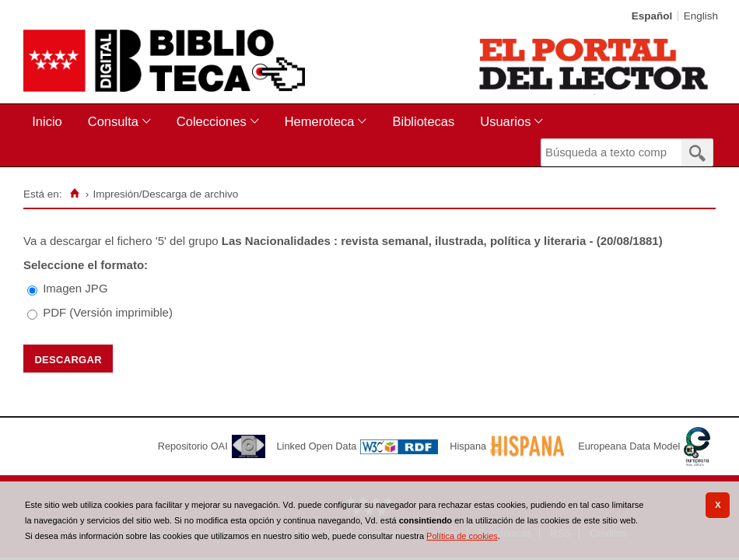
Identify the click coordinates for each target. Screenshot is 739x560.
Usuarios (505, 121)
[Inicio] (74, 194)
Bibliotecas (423, 121)
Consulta (113, 121)
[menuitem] (50, 122)
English (701, 16)
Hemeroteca (320, 121)
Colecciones (212, 121)
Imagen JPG (75, 288)
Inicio (47, 121)
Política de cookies (462, 536)
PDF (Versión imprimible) (108, 312)
